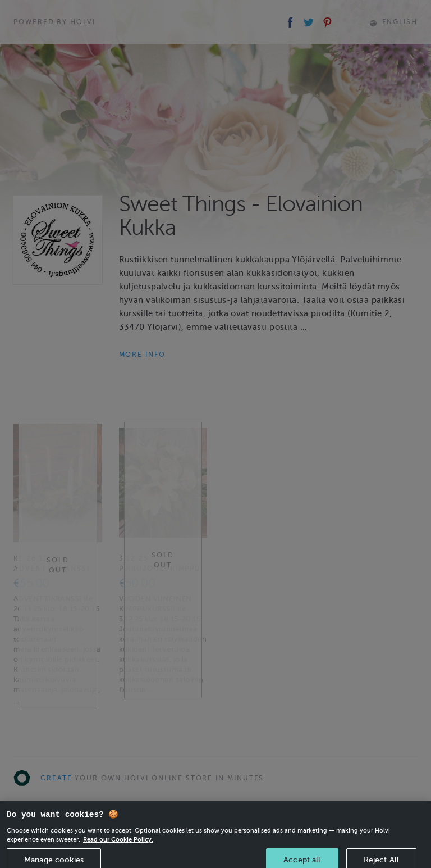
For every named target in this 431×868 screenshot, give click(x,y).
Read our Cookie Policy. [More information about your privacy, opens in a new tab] (118, 846)
